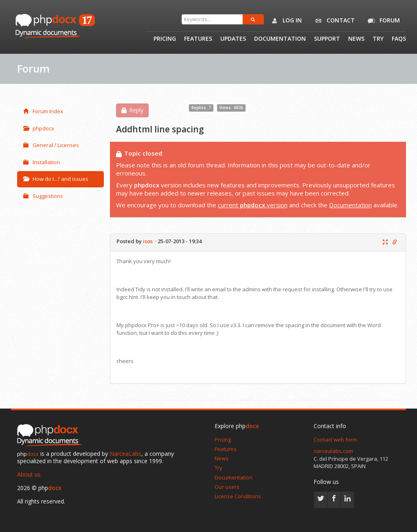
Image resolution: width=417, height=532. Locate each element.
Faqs (399, 39)
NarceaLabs (125, 454)
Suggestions (43, 196)
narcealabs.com (333, 451)
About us (29, 474)
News (356, 39)
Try (378, 39)
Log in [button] (285, 21)
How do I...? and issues (56, 179)
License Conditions (238, 496)
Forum (382, 21)
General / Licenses (51, 145)
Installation (42, 162)
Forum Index (43, 111)
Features (198, 39)
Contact (333, 21)
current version (253, 205)
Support (327, 39)
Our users (227, 487)
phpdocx (39, 128)
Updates (233, 39)
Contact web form (335, 440)
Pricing (165, 39)
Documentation (280, 39)
